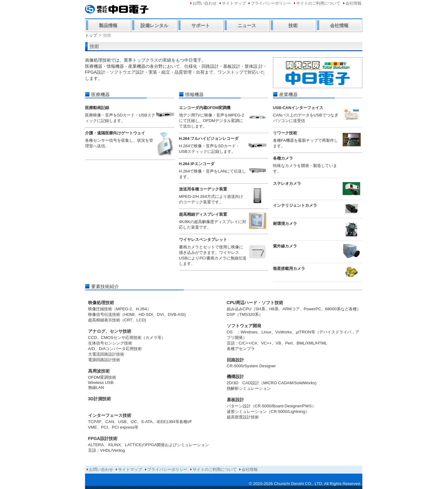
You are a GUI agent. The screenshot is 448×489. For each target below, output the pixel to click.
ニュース (247, 25)
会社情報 (353, 3)
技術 (293, 25)
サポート (201, 25)
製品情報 (108, 25)
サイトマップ (234, 3)
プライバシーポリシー (271, 3)
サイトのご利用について (318, 3)
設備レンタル (154, 25)
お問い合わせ (205, 3)
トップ (91, 35)
